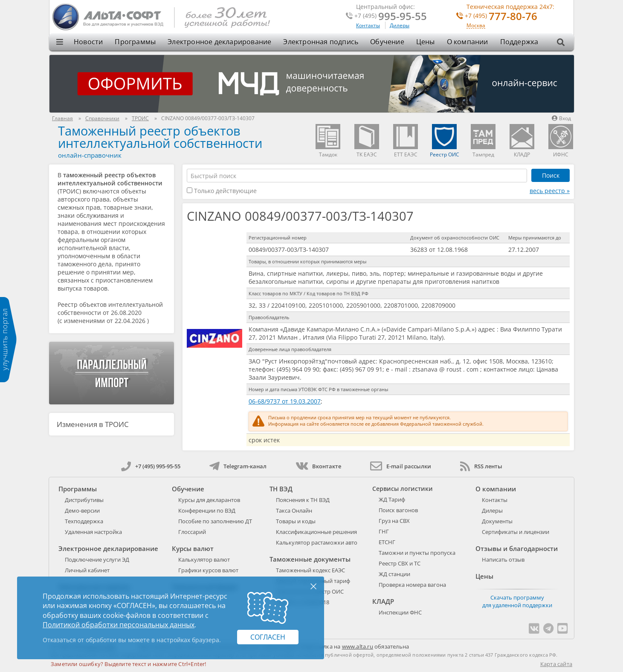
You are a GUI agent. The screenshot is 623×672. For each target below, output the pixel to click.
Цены (426, 42)
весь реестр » (550, 191)
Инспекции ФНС (400, 612)
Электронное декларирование (219, 42)
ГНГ (384, 531)
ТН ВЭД (281, 489)
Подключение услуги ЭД (97, 560)
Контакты (368, 25)
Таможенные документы (310, 559)
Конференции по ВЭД (207, 510)
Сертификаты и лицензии (516, 532)
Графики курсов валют (208, 570)
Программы (135, 42)
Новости (88, 42)
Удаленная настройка (93, 532)
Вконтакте (318, 466)
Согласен (268, 637)
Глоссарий (192, 532)
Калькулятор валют (204, 560)
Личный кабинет (87, 570)
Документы (497, 521)
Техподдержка (84, 521)
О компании (468, 42)
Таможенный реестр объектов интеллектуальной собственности (160, 137)
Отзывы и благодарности (517, 548)
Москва (476, 26)
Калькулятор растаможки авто (317, 542)
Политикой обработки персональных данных (119, 625)
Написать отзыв (503, 560)
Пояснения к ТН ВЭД (303, 500)
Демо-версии (82, 510)
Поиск (551, 175)
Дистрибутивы (84, 500)
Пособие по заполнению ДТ (215, 521)
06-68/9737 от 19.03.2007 (285, 401)
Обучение (387, 42)
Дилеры (400, 25)
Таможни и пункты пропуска (417, 553)
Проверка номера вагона (412, 585)
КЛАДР (383, 601)
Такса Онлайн (294, 510)
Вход (561, 118)
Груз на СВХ (394, 521)
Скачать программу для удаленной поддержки (517, 601)
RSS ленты (481, 466)
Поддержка (519, 42)
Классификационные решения (316, 532)
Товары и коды (296, 521)
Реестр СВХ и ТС (400, 563)
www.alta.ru (358, 646)
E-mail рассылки (401, 466)
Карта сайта (556, 664)
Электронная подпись (321, 42)
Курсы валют (193, 548)
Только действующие (222, 191)
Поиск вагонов (398, 510)
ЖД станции (394, 574)
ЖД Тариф (392, 499)
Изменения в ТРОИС (93, 424)
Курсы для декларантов (209, 500)
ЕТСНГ (387, 542)
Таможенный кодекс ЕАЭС (310, 570)
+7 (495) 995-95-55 (151, 466)
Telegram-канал (238, 466)
